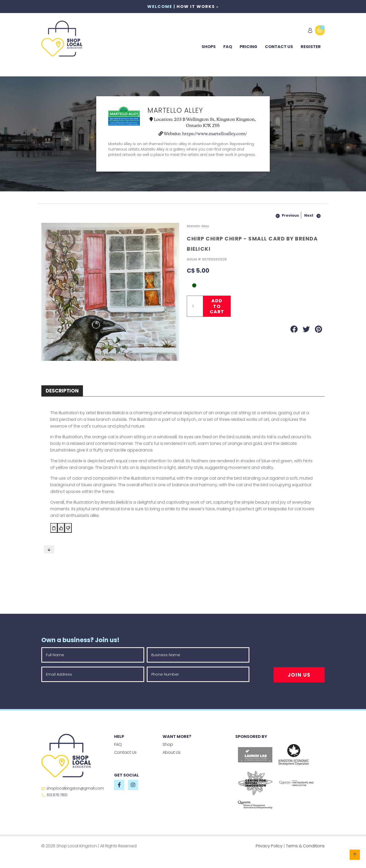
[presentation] (298, 657)
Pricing (248, 47)
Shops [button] (209, 47)
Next (309, 215)
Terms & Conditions (305, 846)
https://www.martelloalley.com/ (215, 134)
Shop (168, 744)
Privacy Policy (269, 846)
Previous (290, 215)
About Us (172, 752)
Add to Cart (217, 306)
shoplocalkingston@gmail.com (73, 788)
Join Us (299, 675)
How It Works (198, 7)
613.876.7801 (54, 795)
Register (311, 47)
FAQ (228, 47)
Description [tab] (62, 391)
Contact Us (279, 47)
